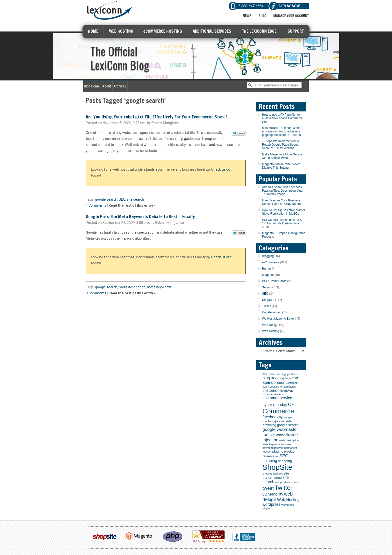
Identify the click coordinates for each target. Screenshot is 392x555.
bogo (288, 378)
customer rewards (273, 394)
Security (267, 287)
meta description (132, 287)
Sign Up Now (289, 6)
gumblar (279, 435)
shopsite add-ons (273, 474)
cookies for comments (283, 387)
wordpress (271, 504)
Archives (120, 86)
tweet (268, 488)
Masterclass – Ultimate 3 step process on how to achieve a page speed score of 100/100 (282, 131)
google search (106, 199)
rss (277, 456)
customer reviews (278, 390)
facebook (270, 417)
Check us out (221, 169)
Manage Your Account (291, 16)
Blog (262, 16)
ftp (281, 417)
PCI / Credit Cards (274, 281)
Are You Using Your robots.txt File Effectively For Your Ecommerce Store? (157, 117)
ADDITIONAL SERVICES (212, 31)
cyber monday (275, 405)
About (107, 86)
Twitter (266, 306)
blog (266, 378)
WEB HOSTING (121, 31)
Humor (266, 269)
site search (135, 199)
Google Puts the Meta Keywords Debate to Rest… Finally (140, 216)
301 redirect (269, 374)
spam (294, 482)
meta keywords (159, 287)
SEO (122, 199)
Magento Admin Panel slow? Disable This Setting (281, 166)
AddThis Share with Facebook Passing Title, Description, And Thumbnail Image (282, 191)
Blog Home (92, 86)
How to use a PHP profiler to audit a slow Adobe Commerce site (282, 118)
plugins (278, 451)
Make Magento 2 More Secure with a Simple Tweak (282, 156)
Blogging (268, 256)
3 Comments (96, 293)
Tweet (239, 133)
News (247, 16)
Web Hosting (270, 331)
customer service (277, 398)
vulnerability (273, 494)
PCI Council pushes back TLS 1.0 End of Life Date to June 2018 (282, 223)
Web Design (270, 325)
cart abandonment (280, 380)
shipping (270, 461)
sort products (283, 482)
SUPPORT (296, 31)
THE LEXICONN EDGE (259, 31)
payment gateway (273, 448)
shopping (285, 461)
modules (286, 444)
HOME (93, 31)
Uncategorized (272, 312)
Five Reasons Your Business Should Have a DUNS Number (282, 202)
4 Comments (96, 205)
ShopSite (268, 300)
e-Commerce (271, 262)
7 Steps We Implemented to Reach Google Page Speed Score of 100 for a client (280, 145)
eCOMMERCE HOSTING (163, 31)
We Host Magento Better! (279, 319)
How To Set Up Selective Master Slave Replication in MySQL (283, 212)
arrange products (288, 374)
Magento (268, 275)
